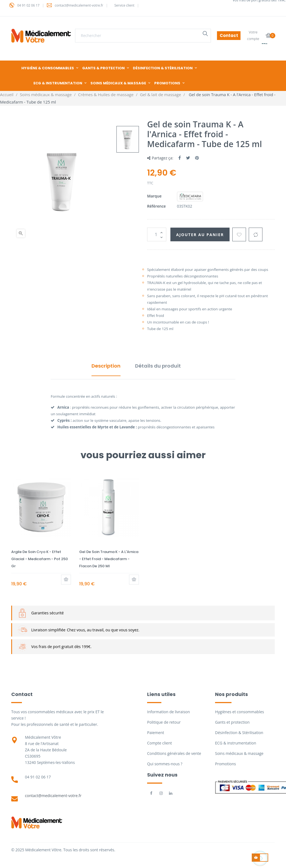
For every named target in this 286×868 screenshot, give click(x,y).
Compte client (159, 743)
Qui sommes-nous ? (165, 764)
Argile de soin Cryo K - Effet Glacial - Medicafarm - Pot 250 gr (40, 559)
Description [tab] (106, 366)
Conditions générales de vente (174, 753)
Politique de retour (164, 722)
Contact (229, 35)
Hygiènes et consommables (240, 712)
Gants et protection (232, 722)
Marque (154, 196)
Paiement (156, 733)
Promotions (225, 764)
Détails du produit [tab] (158, 366)
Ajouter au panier (200, 235)
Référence (156, 206)
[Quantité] (157, 234)
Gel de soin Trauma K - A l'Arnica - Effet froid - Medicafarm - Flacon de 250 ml (109, 559)
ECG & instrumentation (236, 743)
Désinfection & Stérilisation (239, 733)
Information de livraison (168, 712)
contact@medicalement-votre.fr (53, 796)
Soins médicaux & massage (239, 753)
